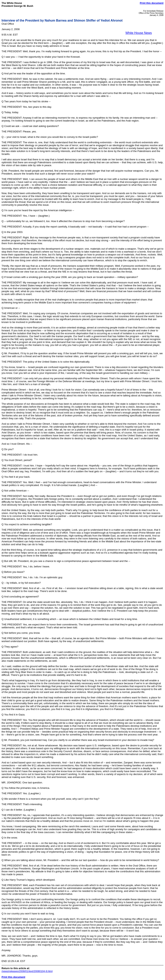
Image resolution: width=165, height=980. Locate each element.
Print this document (152, 3)
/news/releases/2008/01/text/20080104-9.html (27, 971)
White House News (139, 33)
